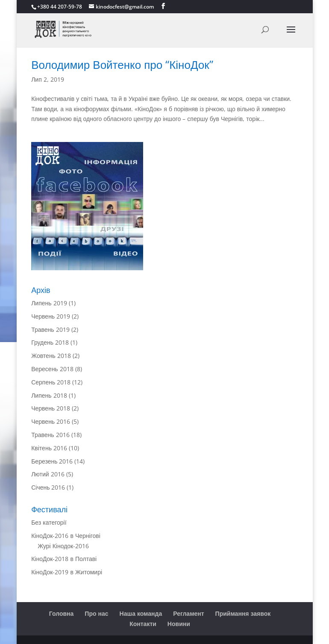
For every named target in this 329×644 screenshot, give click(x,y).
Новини (179, 624)
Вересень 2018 (52, 369)
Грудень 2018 (50, 342)
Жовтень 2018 (51, 356)
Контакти (143, 624)
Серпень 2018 (51, 382)
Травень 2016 (50, 435)
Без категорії (49, 522)
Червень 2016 (51, 421)
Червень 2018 (51, 408)
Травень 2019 (50, 329)
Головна (62, 613)
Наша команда (141, 613)
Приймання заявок (243, 613)
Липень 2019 (49, 303)
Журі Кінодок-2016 (63, 546)
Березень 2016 (52, 461)
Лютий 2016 (48, 474)
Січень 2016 (48, 487)
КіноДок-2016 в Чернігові (66, 536)
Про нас (96, 613)
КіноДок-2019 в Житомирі (67, 572)
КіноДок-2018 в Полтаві (64, 559)
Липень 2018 (49, 395)
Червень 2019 (51, 316)
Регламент (188, 613)
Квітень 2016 (49, 448)
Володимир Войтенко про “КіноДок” (122, 65)
